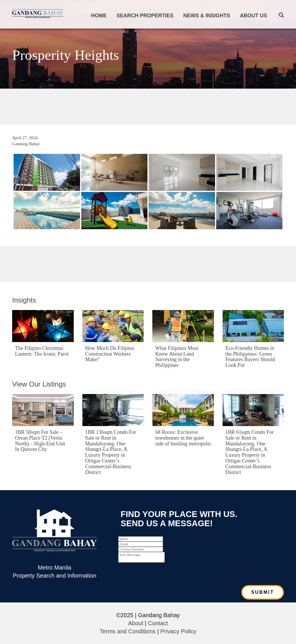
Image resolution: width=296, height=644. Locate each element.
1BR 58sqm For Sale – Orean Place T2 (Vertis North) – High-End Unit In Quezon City (40, 441)
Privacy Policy (178, 631)
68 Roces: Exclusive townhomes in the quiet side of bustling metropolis (183, 438)
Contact (158, 623)
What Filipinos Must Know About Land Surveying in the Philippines (177, 357)
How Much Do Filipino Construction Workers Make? (110, 354)
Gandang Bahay (26, 144)
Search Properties (145, 16)
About (136, 623)
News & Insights (207, 16)
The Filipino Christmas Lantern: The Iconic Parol (42, 351)
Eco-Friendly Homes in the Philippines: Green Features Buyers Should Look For (250, 357)
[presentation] (162, 574)
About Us (254, 16)
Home (99, 16)
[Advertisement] (148, 106)
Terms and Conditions (128, 631)
